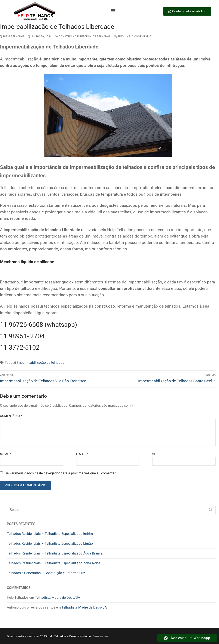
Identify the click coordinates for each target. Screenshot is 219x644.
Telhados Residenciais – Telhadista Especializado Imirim (50, 534)
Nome (6, 454)
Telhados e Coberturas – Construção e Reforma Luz (46, 573)
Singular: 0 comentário (133, 37)
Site (155, 454)
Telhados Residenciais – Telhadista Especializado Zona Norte (53, 563)
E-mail (82, 454)
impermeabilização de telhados (41, 363)
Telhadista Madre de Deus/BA (57, 598)
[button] (113, 11)
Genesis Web (101, 636)
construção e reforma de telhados (83, 37)
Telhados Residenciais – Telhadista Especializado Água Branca (55, 553)
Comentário (11, 416)
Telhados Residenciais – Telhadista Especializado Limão (50, 544)
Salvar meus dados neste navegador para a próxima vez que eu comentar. (60, 473)
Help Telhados (12, 37)
